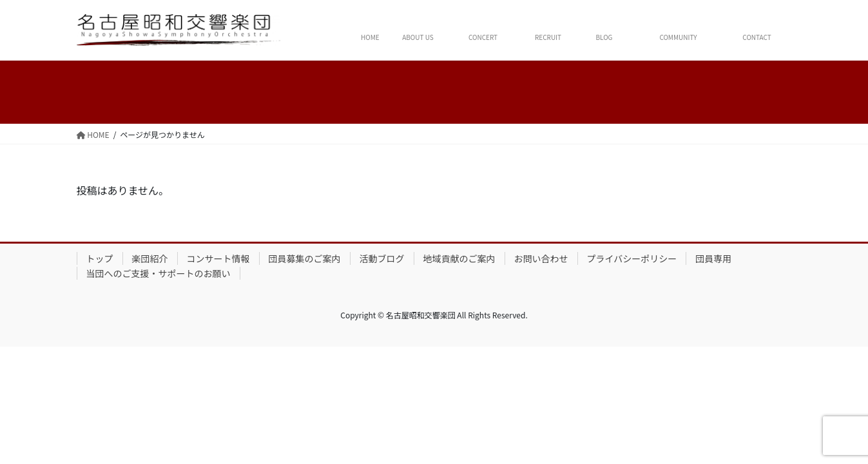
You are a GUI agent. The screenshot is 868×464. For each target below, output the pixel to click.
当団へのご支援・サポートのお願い (159, 273)
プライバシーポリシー (632, 258)
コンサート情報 (218, 258)
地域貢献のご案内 (459, 258)
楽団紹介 (150, 258)
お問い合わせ (541, 258)
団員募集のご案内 (305, 258)
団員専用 (713, 258)
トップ (100, 258)
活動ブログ (382, 258)
